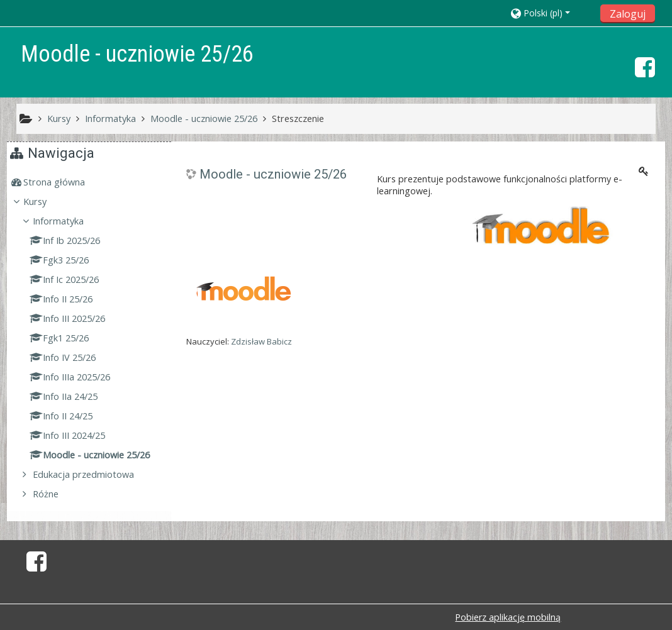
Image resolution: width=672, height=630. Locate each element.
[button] (552, 13)
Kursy (44, 202)
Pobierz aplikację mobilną (508, 617)
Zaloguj (628, 14)
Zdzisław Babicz (261, 341)
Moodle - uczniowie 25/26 (273, 174)
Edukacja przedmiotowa (93, 474)
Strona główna (64, 182)
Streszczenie (298, 119)
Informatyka (68, 221)
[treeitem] (91, 182)
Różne (55, 494)
